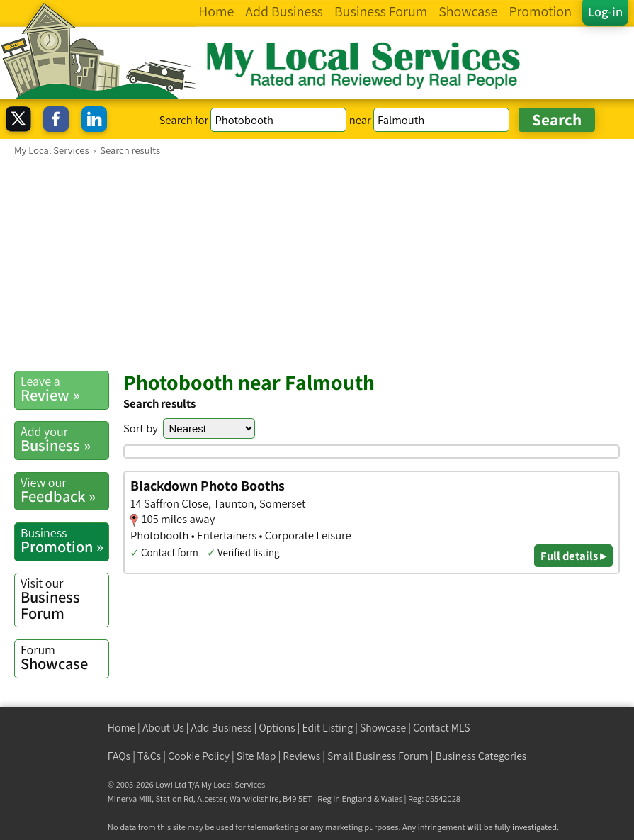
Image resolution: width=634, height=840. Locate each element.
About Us (163, 728)
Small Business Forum (378, 756)
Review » (64, 389)
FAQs (119, 756)
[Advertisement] (317, 263)
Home (121, 728)
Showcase (64, 657)
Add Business (222, 728)
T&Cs (149, 756)
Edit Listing (327, 728)
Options (277, 728)
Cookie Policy (199, 756)
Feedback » (64, 490)
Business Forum (64, 599)
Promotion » (64, 541)
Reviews (301, 756)
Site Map (256, 756)
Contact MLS (441, 728)
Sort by (141, 428)
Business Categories (481, 756)
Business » (64, 439)
